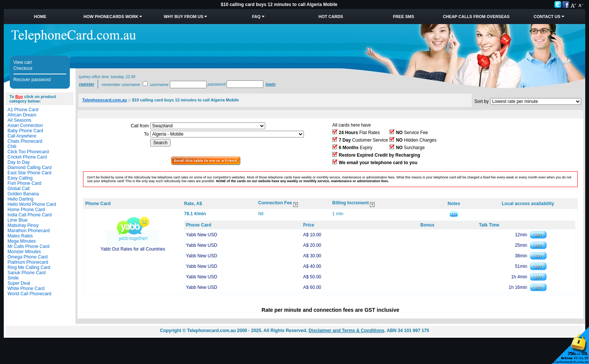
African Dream (22, 115)
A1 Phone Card (23, 110)
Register (86, 84)
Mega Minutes (22, 241)
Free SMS (403, 17)
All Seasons (19, 120)
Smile (13, 278)
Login (270, 84)
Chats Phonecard (25, 141)
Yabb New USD (202, 235)
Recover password (32, 80)
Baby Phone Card (25, 131)
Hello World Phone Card (32, 204)
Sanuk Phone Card (26, 273)
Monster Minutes (24, 252)
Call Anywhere (22, 136)
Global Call (19, 189)
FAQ (256, 17)
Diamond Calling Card (29, 168)
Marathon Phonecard (29, 231)
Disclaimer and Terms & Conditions (346, 331)
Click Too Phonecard (28, 152)
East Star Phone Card (29, 173)
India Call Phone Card (29, 215)
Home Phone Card (26, 210)
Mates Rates (20, 236)
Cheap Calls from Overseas (476, 17)
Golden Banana (23, 194)
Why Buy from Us (183, 17)
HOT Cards (331, 17)
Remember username (121, 85)
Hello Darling (20, 199)
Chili (12, 147)
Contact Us (547, 17)
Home (40, 17)
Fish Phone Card (24, 183)
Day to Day (19, 162)
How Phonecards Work (111, 17)
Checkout (23, 68)
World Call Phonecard (29, 294)
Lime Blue (17, 220)
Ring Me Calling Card (29, 267)
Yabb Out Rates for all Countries (133, 249)
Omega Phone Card (28, 257)
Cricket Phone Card (27, 157)
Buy (19, 97)
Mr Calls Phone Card (28, 246)
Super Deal (19, 283)
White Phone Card (26, 288)
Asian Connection (25, 125)
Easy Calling (20, 178)
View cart (23, 62)
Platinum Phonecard (28, 262)
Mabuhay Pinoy (23, 225)
